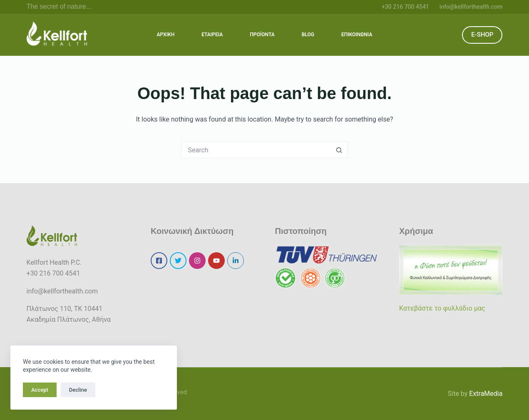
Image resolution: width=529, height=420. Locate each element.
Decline (78, 390)
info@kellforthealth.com (471, 7)
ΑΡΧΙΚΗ (166, 35)
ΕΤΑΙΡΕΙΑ (212, 35)
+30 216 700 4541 (405, 7)
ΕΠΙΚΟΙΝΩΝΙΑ (357, 35)
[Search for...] (256, 150)
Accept (40, 390)
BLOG (308, 35)
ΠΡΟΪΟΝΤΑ (262, 35)
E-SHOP (482, 35)
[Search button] (339, 150)
